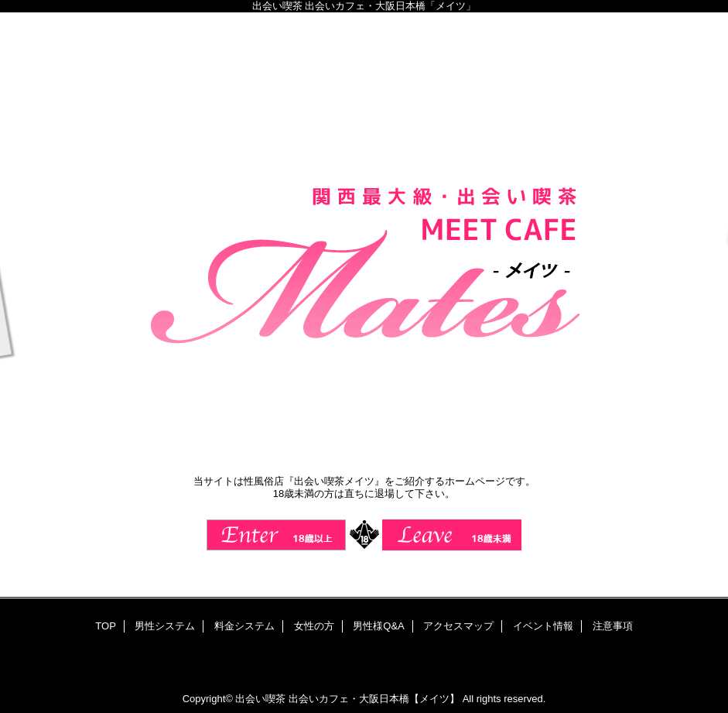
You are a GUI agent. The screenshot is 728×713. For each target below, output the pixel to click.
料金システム (244, 626)
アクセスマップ (458, 626)
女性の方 (314, 626)
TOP (106, 626)
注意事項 (613, 626)
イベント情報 (543, 626)
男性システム (165, 626)
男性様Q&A (378, 626)
